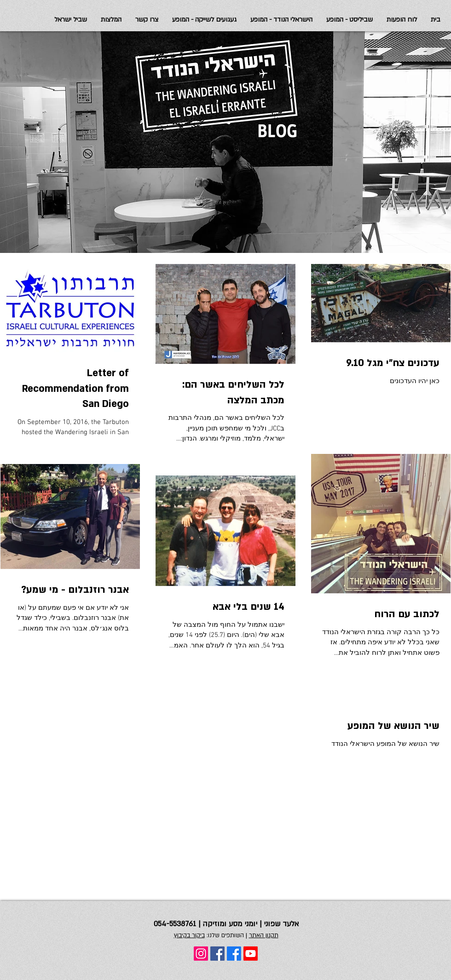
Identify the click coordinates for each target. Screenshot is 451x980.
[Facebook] (234, 954)
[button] (71, 20)
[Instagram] (201, 954)
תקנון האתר (264, 935)
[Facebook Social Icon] (217, 954)
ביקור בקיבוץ (189, 935)
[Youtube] (251, 954)
